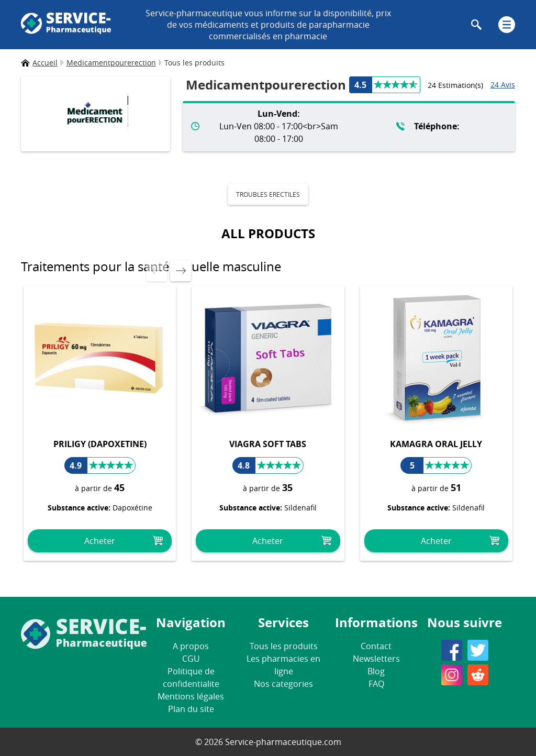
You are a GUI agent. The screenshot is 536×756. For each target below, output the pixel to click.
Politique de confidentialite (191, 677)
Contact (376, 646)
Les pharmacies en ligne (283, 665)
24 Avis (503, 85)
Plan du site (191, 709)
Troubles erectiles (268, 194)
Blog (376, 671)
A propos (191, 646)
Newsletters (376, 659)
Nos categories (283, 684)
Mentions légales (191, 696)
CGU (191, 659)
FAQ (376, 684)
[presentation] (157, 271)
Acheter (100, 541)
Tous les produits (284, 646)
